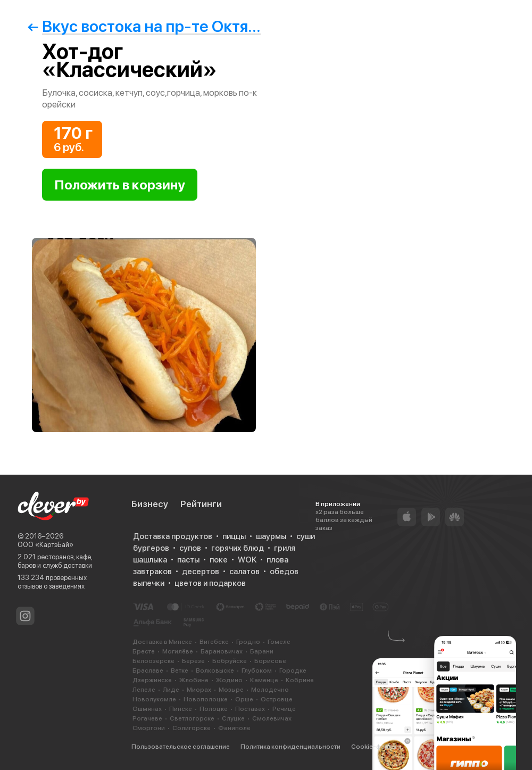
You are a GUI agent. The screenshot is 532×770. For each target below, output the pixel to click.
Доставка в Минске (162, 642)
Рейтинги (201, 504)
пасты (188, 560)
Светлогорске (192, 718)
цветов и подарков (210, 583)
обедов (284, 572)
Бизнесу (150, 504)
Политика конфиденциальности (290, 747)
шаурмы (271, 536)
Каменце (264, 680)
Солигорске (192, 728)
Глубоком (257, 670)
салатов (244, 572)
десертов (201, 572)
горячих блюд (238, 548)
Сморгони (149, 728)
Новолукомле (154, 699)
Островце (277, 699)
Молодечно (270, 690)
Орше (244, 699)
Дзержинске (152, 680)
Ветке (180, 670)
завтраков (152, 572)
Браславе (148, 670)
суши (306, 536)
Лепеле (144, 690)
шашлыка (150, 560)
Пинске (181, 709)
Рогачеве (147, 718)
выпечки (149, 583)
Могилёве (178, 651)
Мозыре (231, 690)
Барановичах (222, 651)
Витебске (214, 642)
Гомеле (279, 642)
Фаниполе (234, 728)
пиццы (234, 536)
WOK (247, 560)
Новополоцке (206, 699)
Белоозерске (153, 661)
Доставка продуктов (173, 536)
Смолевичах (272, 718)
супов (190, 548)
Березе (193, 661)
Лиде (171, 690)
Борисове (270, 661)
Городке (293, 670)
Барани (262, 651)
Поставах (250, 709)
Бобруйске (230, 661)
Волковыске (215, 670)
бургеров (151, 548)
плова (277, 560)
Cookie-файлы (374, 747)
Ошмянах (147, 709)
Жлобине (194, 680)
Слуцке (233, 718)
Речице (284, 709)
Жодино (229, 680)
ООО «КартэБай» (45, 545)
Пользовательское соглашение (181, 747)
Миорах (199, 690)
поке (219, 560)
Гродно (248, 642)
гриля (285, 548)
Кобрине (300, 680)
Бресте (144, 651)
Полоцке (214, 709)
